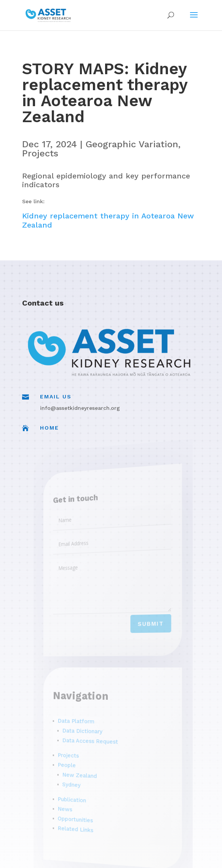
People (75, 763)
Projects (40, 153)
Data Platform (82, 720)
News (73, 806)
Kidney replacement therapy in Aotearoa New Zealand (108, 220)
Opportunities (82, 817)
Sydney (79, 782)
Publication (79, 797)
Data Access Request (94, 740)
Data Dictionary (88, 730)
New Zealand (85, 773)
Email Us (56, 397)
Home (50, 428)
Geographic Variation (132, 144)
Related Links (82, 827)
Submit (145, 623)
